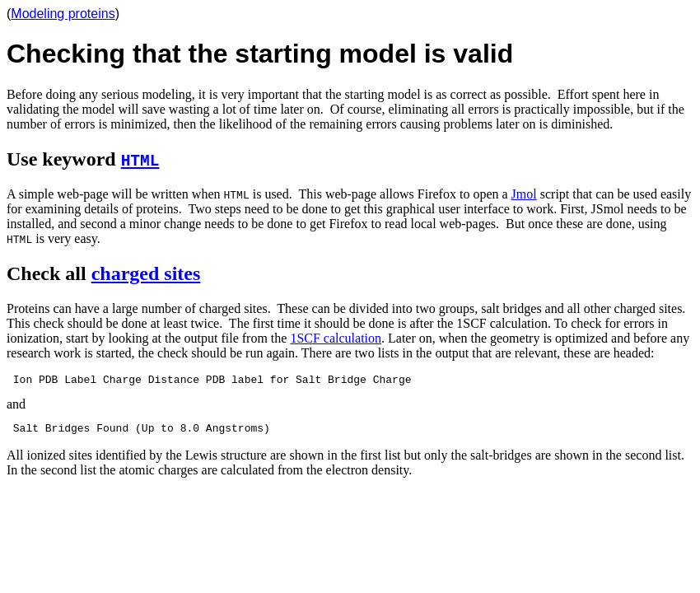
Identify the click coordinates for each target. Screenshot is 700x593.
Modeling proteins (63, 14)
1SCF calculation (336, 338)
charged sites (146, 273)
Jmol (524, 194)
